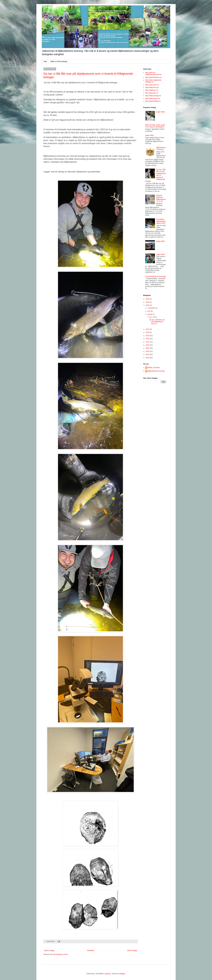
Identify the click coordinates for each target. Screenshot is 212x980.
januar (150, 314)
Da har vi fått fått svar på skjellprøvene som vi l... (157, 322)
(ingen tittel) (161, 112)
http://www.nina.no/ (152, 85)
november (151, 308)
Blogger (122, 974)
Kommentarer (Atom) (60, 954)
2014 (148, 351)
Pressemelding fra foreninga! (156, 276)
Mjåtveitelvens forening (161, 149)
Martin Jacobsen (154, 368)
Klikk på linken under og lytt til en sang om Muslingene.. (155, 126)
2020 (148, 332)
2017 (148, 342)
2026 (148, 299)
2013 (148, 354)
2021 (148, 329)
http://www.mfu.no (152, 93)
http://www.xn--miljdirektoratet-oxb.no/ (153, 74)
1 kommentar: (51, 941)
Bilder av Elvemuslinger (59, 61)
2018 (148, 339)
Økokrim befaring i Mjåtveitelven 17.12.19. (161, 198)
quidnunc (108, 974)
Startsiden (91, 950)
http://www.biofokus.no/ (154, 77)
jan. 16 (152, 317)
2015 (148, 348)
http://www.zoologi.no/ (153, 96)
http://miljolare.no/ (152, 90)
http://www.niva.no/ (152, 87)
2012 (148, 358)
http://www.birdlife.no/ (153, 101)
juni (149, 311)
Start (45, 61)
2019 (148, 336)
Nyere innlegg (49, 950)
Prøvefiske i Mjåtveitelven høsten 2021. (161, 221)
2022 (148, 305)
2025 (148, 302)
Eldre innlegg (132, 950)
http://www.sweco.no (153, 99)
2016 (148, 345)
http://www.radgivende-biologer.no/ (153, 81)
